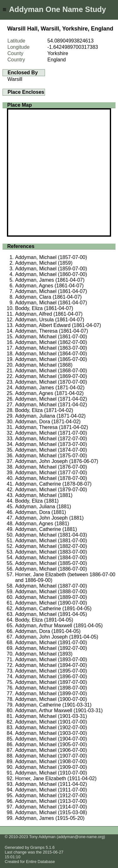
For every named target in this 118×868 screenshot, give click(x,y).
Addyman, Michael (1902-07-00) (51, 727)
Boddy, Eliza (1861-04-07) (44, 308)
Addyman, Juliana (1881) (43, 507)
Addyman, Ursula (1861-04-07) (50, 320)
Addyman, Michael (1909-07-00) (51, 767)
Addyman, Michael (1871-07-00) (51, 433)
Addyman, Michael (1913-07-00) (51, 801)
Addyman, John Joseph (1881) (49, 518)
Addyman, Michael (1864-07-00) (51, 354)
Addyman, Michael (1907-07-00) (51, 756)
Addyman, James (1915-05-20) (50, 818)
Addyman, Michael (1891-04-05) (51, 614)
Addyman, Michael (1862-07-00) (51, 342)
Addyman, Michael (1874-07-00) (51, 450)
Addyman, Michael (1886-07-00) (51, 569)
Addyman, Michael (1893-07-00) (51, 659)
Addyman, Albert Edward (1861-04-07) (58, 325)
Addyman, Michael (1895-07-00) (51, 671)
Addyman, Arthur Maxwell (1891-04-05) (59, 626)
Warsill (15, 79)
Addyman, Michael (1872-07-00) (51, 439)
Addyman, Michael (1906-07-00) (51, 750)
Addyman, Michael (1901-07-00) (51, 722)
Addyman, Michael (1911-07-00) (51, 790)
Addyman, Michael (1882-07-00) (51, 546)
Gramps (37, 847)
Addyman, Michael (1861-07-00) (51, 337)
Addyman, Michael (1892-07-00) (51, 648)
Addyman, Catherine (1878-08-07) (53, 484)
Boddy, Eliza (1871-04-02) (44, 410)
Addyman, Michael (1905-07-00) (51, 744)
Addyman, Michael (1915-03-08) (51, 812)
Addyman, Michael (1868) (44, 365)
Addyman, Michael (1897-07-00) (51, 682)
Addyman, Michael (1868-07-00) (51, 371)
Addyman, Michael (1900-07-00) (51, 699)
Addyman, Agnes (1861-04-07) (49, 286)
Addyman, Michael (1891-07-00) (51, 643)
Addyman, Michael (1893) (44, 654)
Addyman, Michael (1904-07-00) (51, 739)
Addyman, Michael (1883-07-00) (51, 552)
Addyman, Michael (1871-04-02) (51, 399)
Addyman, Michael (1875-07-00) (51, 456)
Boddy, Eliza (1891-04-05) (44, 620)
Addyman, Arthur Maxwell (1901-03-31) (59, 710)
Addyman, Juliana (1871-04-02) (50, 416)
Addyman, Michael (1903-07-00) (51, 733)
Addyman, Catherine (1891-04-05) (53, 609)
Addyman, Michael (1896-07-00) (51, 676)
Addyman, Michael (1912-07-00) (51, 795)
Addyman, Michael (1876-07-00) (51, 467)
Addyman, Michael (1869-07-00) (51, 376)
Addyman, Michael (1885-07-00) (51, 563)
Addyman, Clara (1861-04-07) (48, 297)
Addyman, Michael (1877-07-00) (51, 473)
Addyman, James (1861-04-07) (50, 280)
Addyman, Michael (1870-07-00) (51, 382)
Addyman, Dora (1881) (41, 512)
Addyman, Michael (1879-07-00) (51, 490)
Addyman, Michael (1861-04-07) (51, 291)
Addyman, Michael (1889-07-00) (51, 597)
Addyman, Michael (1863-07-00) (51, 348)
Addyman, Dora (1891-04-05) (48, 631)
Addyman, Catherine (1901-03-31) (53, 705)
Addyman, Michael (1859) (44, 263)
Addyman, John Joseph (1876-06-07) (57, 461)
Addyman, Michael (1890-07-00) (51, 603)
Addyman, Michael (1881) (44, 495)
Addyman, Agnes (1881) (42, 524)
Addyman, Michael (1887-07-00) (51, 586)
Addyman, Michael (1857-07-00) (51, 257)
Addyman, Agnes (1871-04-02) (49, 393)
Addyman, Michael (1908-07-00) (51, 761)
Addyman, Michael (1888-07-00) (51, 592)
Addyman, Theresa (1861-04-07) (52, 331)
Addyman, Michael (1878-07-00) (51, 478)
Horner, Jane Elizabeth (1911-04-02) (56, 778)
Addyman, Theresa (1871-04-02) (52, 427)
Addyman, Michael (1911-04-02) (51, 784)
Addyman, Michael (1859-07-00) (51, 269)
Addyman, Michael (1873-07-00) (51, 444)
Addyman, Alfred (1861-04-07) (49, 314)
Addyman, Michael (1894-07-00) (51, 665)
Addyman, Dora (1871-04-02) (48, 422)
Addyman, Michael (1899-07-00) (51, 693)
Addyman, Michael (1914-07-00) (51, 807)
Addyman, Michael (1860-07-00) (51, 274)
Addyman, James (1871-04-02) (50, 388)
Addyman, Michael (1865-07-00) (51, 359)
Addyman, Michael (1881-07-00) (51, 541)
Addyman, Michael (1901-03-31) (51, 716)
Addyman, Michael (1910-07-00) (51, 773)
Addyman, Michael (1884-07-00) (51, 558)
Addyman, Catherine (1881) (46, 529)
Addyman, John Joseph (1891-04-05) (57, 637)
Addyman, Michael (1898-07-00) (51, 688)
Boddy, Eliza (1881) (37, 501)
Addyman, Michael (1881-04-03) (51, 535)
